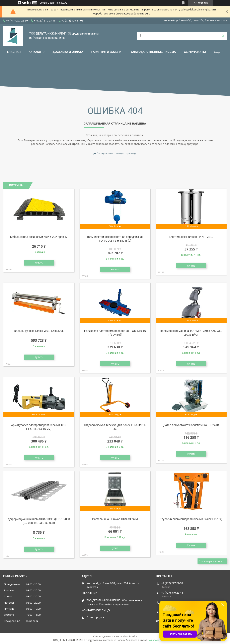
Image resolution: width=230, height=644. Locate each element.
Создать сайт (47, 3)
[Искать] (223, 36)
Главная (14, 52)
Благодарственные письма (153, 52)
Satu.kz (133, 637)
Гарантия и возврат (107, 52)
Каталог (35, 52)
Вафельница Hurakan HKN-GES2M (115, 519)
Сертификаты (195, 52)
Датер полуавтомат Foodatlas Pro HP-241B (191, 425)
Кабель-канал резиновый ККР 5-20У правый (39, 237)
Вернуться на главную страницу (116, 153)
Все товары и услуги (211, 561)
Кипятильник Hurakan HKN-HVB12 (191, 237)
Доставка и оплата (68, 52)
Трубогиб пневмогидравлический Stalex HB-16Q (191, 519)
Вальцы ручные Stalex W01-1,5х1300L (39, 331)
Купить (39, 263)
